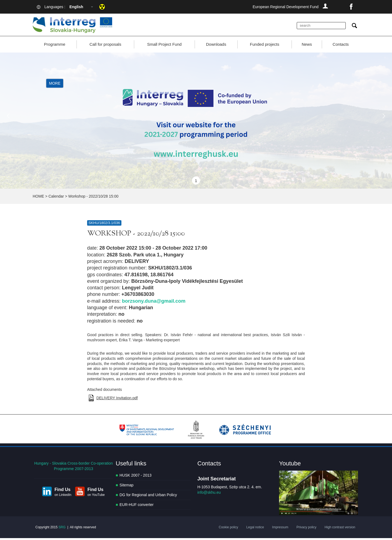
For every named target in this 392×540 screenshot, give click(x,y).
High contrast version (340, 529)
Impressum (280, 529)
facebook (351, 7)
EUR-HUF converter (137, 507)
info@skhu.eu (209, 494)
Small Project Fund (164, 46)
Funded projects (265, 46)
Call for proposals (105, 46)
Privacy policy (306, 529)
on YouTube (96, 496)
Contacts (341, 46)
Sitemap (126, 487)
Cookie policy (228, 529)
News (307, 46)
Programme (54, 46)
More (55, 85)
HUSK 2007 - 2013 (136, 477)
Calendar (56, 198)
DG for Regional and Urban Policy (148, 497)
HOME (38, 198)
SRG (62, 529)
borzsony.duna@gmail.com (154, 303)
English (76, 7)
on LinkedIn (63, 496)
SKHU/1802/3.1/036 (104, 225)
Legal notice (255, 529)
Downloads (216, 46)
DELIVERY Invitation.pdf (117, 400)
